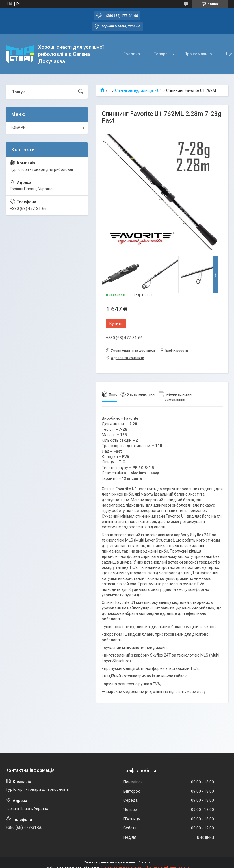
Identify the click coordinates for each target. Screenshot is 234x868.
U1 (160, 90)
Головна (132, 54)
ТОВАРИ (18, 127)
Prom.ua (144, 862)
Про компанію (198, 54)
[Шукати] (81, 92)
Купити (116, 324)
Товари (161, 54)
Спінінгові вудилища (134, 90)
